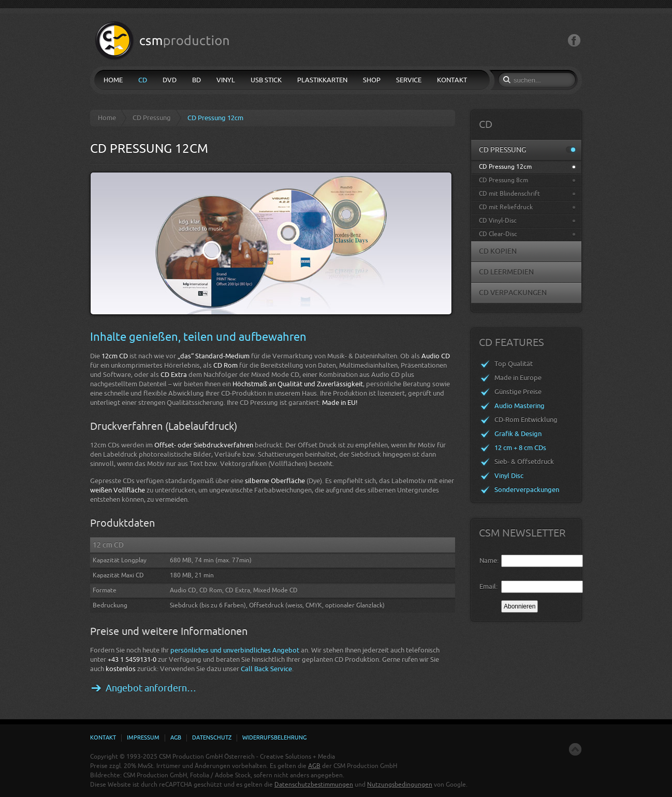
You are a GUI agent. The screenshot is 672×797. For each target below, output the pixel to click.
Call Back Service (266, 669)
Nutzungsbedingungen (400, 785)
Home (107, 118)
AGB (314, 766)
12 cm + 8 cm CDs (520, 448)
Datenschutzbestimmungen (314, 785)
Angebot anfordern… (151, 688)
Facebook (574, 41)
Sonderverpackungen (527, 490)
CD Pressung (152, 118)
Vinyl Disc (509, 476)
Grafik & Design (518, 434)
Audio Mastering (520, 406)
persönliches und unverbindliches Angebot (235, 650)
